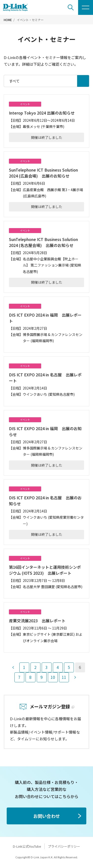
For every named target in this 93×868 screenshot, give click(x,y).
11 (64, 677)
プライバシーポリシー (64, 846)
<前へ (13, 667)
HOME (8, 20)
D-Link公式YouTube (27, 846)
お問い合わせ (47, 816)
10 (53, 677)
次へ (75, 677)
